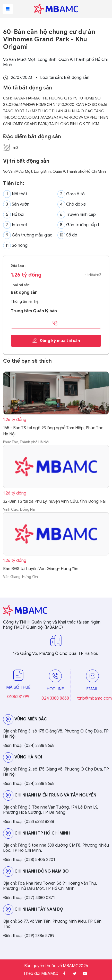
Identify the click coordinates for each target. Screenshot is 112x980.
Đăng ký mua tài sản (56, 341)
